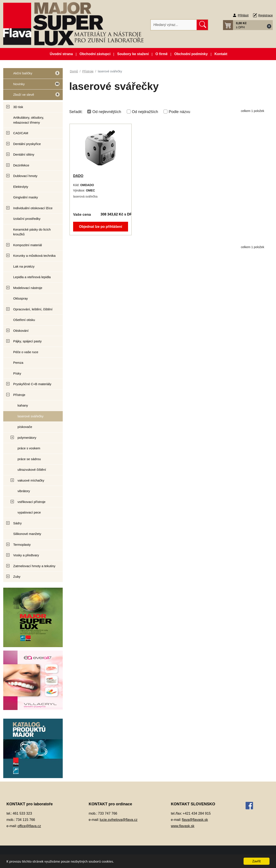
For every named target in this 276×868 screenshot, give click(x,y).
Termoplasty (22, 545)
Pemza (18, 363)
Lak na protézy (24, 266)
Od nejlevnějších (107, 112)
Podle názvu (179, 112)
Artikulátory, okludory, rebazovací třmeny (29, 120)
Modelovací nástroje (28, 288)
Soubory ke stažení (133, 54)
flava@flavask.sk (195, 820)
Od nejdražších (145, 112)
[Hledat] (174, 25)
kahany (23, 405)
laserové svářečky (30, 416)
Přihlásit (243, 15)
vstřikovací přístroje (31, 502)
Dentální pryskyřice (27, 144)
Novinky (31, 85)
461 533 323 (22, 813)
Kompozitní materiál (28, 245)
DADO (78, 176)
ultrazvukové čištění (32, 470)
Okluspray (21, 298)
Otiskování (21, 331)
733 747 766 (108, 813)
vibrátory (24, 491)
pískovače (25, 427)
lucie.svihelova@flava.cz (119, 820)
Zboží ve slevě (32, 96)
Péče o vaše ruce (26, 352)
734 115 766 (25, 820)
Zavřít (257, 861)
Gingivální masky (26, 197)
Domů (74, 71)
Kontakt (221, 54)
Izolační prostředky (27, 219)
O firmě (162, 54)
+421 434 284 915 (197, 813)
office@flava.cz (29, 826)
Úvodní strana (61, 54)
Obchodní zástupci (95, 54)
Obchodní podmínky (191, 54)
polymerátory (27, 438)
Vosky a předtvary (26, 555)
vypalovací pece (29, 512)
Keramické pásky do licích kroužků (32, 232)
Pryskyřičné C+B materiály (32, 384)
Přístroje (19, 395)
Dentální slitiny (24, 154)
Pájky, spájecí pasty (27, 341)
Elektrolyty (21, 187)
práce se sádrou (29, 459)
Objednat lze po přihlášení (100, 227)
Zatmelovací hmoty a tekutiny (34, 566)
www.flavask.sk (183, 826)
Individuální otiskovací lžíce (33, 208)
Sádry (17, 523)
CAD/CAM (21, 133)
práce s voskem (29, 448)
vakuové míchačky (31, 480)
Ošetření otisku (24, 320)
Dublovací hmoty (25, 176)
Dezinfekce (21, 165)
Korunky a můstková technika (34, 256)
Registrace (266, 15)
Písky (17, 373)
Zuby (17, 577)
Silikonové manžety (27, 534)
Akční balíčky (31, 75)
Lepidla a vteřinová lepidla (32, 277)
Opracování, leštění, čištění (33, 309)
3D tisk (18, 107)
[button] (248, 25)
